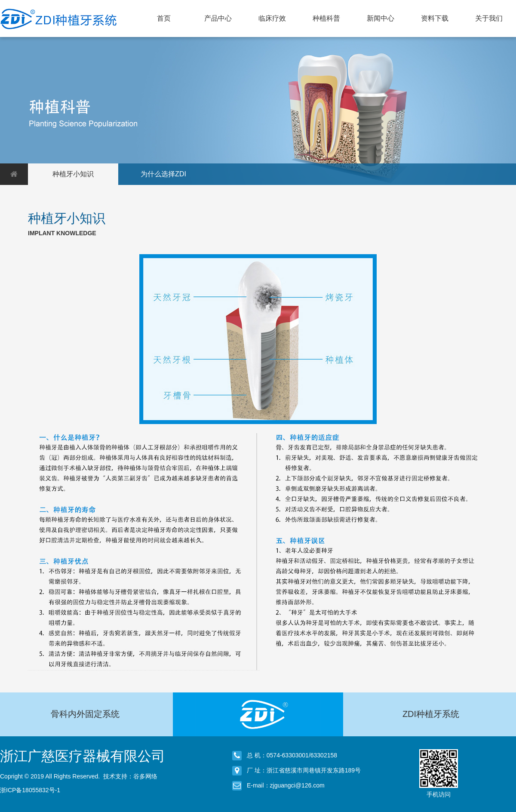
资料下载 (435, 18)
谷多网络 (145, 776)
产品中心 (218, 18)
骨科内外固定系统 (85, 714)
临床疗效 (272, 18)
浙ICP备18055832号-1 (30, 790)
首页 (164, 18)
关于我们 (489, 18)
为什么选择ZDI (163, 174)
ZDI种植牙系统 (431, 714)
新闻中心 (381, 18)
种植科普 (326, 18)
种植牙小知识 (73, 174)
